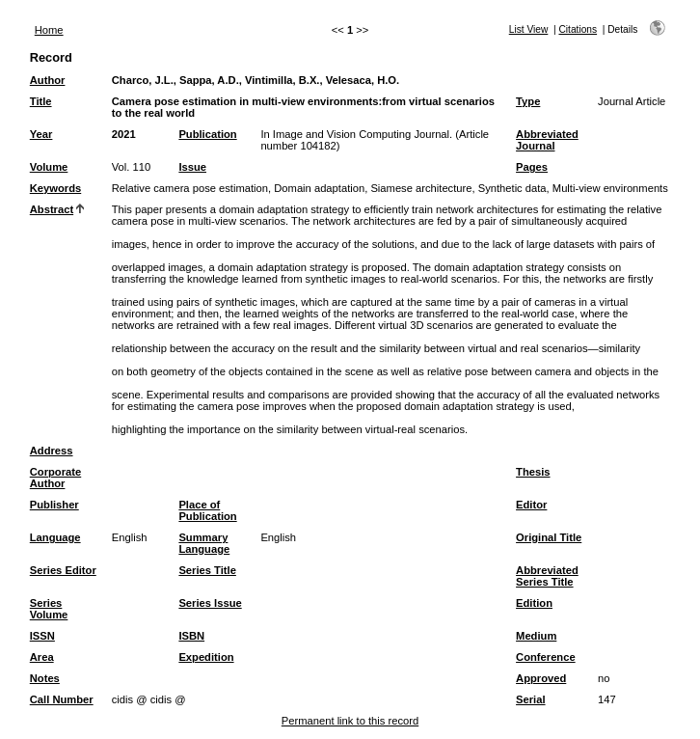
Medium (536, 636)
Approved (541, 678)
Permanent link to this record (350, 721)
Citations (578, 29)
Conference (546, 657)
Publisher (54, 505)
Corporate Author (55, 478)
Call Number (62, 699)
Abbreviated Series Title (547, 576)
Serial (530, 699)
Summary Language (204, 543)
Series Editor (63, 570)
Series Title (207, 570)
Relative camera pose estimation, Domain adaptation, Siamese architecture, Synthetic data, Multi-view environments (390, 188)
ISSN (42, 636)
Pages (532, 167)
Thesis (533, 472)
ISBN (191, 636)
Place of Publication (207, 510)
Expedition (206, 657)
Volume (49, 167)
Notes (45, 678)
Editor (531, 505)
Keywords (55, 188)
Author (48, 80)
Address (52, 451)
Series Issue (210, 603)
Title (41, 101)
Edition (534, 603)
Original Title (549, 537)
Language (55, 537)
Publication (207, 134)
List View (529, 29)
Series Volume (49, 609)
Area (42, 657)
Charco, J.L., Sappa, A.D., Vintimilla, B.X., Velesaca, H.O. (256, 80)
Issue (192, 167)
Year (41, 134)
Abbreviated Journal (547, 140)
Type (528, 101)
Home (49, 30)
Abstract (52, 209)
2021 (124, 134)
